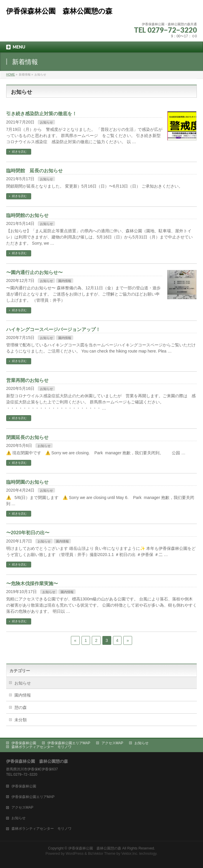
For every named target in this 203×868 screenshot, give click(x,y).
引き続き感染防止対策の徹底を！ (41, 114)
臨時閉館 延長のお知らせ (34, 171)
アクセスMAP (112, 743)
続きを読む (19, 152)
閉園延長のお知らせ (27, 437)
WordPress (75, 854)
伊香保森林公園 (24, 743)
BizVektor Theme (102, 854)
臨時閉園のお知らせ (27, 482)
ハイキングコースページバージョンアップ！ (53, 329)
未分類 (21, 720)
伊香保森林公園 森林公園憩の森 (59, 11)
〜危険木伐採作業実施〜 (32, 584)
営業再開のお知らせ (27, 380)
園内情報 (65, 281)
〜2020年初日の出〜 (28, 533)
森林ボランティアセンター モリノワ (41, 747)
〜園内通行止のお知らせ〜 (34, 272)
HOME (11, 75)
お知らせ (46, 122)
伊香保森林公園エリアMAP (69, 743)
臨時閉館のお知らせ (27, 215)
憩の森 (21, 707)
